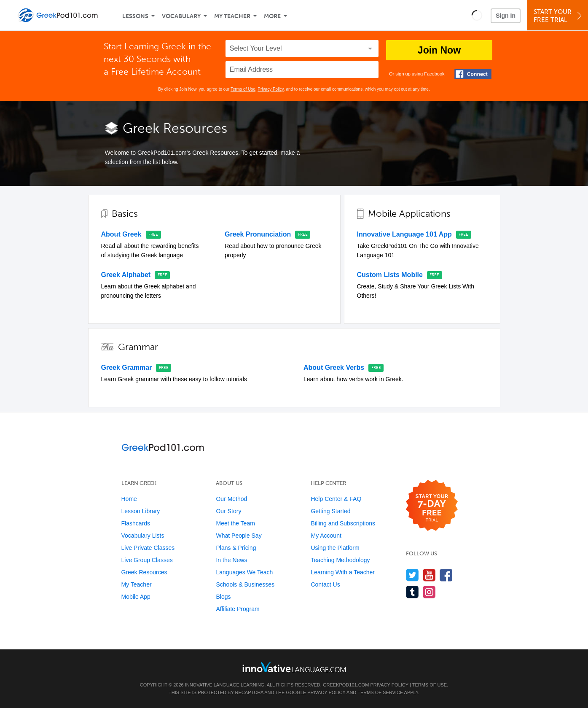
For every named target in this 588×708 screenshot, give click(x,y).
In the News (231, 560)
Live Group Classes (147, 560)
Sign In (506, 16)
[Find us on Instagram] (429, 592)
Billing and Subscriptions (343, 523)
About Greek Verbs (334, 367)
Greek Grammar (127, 367)
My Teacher (232, 16)
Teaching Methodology (340, 560)
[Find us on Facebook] (446, 575)
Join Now (439, 50)
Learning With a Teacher (343, 572)
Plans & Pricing (236, 548)
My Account (326, 536)
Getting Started (330, 511)
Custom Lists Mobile (390, 275)
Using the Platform (335, 548)
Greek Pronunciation (258, 234)
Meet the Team (235, 523)
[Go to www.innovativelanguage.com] (294, 667)
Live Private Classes (148, 548)
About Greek (121, 234)
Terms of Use (243, 89)
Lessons (135, 16)
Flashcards (136, 523)
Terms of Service (380, 692)
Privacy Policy (271, 89)
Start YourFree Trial (559, 16)
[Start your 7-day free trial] (432, 506)
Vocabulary (181, 16)
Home (129, 499)
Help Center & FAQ (336, 499)
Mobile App (136, 597)
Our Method (231, 499)
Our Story (228, 511)
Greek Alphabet (126, 275)
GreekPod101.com (346, 685)
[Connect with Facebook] (473, 74)
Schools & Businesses (245, 584)
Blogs (223, 597)
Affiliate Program (238, 609)
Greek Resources (144, 572)
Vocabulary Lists (143, 536)
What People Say (239, 536)
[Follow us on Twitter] (412, 575)
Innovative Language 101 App (404, 234)
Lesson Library (141, 511)
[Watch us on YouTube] (429, 575)
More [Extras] (272, 16)
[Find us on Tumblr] (412, 592)
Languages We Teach (244, 572)
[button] (477, 15)
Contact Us (325, 584)
